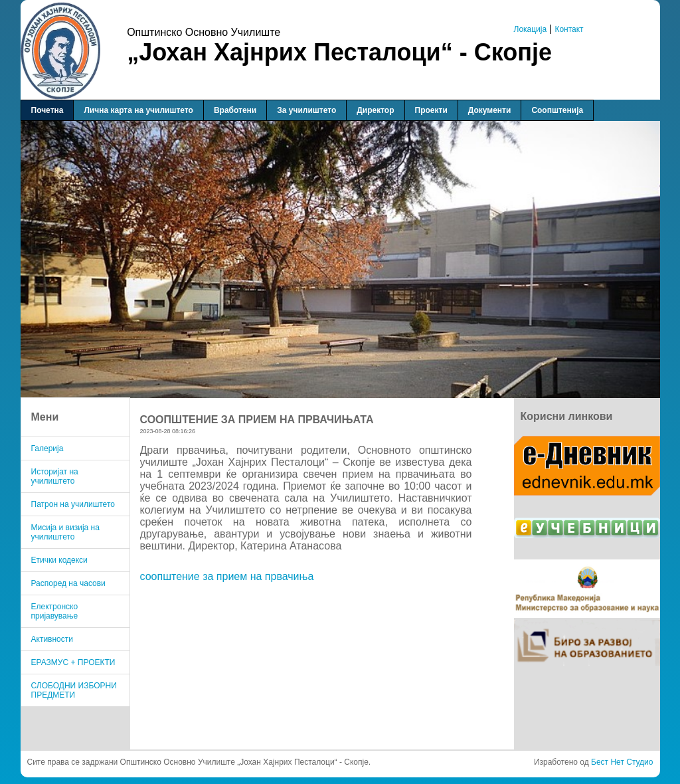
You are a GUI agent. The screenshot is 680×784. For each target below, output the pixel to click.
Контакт (569, 29)
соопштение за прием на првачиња (227, 576)
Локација (531, 29)
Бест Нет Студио (622, 762)
